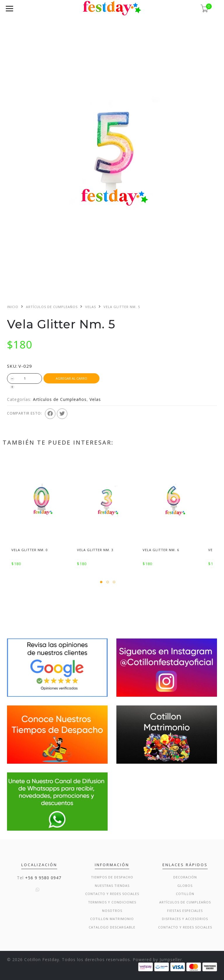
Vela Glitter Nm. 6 (161, 550)
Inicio (13, 307)
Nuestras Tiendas (112, 886)
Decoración (185, 877)
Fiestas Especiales (185, 911)
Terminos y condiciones (112, 902)
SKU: (12, 366)
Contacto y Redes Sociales (112, 894)
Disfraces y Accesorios (185, 919)
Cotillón (185, 894)
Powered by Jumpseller (157, 959)
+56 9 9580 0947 (43, 878)
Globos (185, 886)
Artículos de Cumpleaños (52, 307)
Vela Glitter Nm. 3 (95, 550)
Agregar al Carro (71, 378)
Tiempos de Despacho (112, 877)
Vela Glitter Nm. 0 (30, 550)
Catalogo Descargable (112, 927)
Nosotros (112, 911)
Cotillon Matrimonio (112, 919)
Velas (91, 307)
